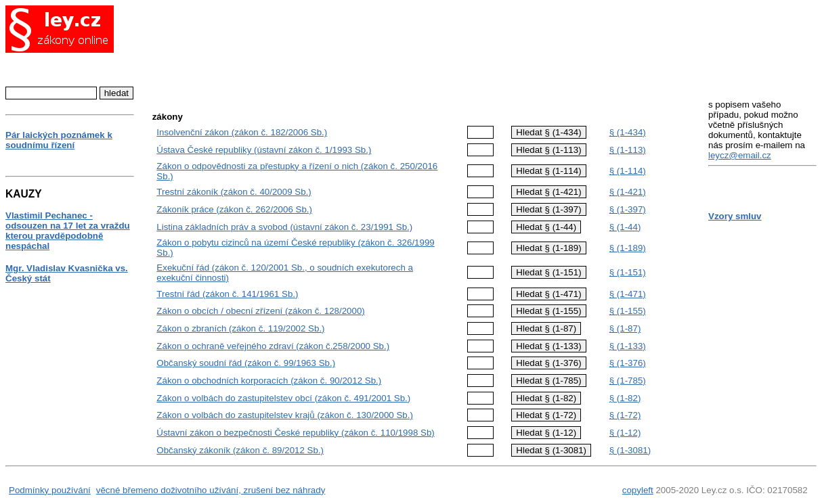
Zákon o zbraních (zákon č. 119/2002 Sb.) (240, 328)
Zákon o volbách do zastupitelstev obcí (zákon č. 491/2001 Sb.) (283, 398)
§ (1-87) (625, 328)
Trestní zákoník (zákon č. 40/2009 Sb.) (234, 192)
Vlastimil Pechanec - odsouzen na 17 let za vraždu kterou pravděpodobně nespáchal (68, 231)
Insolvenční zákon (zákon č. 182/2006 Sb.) (242, 132)
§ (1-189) (628, 248)
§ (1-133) (628, 346)
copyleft (638, 490)
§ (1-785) (628, 381)
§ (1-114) (628, 171)
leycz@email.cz (740, 155)
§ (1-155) (628, 311)
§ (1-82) (625, 398)
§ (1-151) (628, 272)
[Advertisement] (421, 51)
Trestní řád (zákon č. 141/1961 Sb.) (227, 294)
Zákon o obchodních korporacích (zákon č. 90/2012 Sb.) (269, 381)
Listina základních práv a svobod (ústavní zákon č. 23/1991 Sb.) (284, 227)
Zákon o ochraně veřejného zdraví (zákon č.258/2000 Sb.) (273, 346)
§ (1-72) (625, 415)
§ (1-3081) (630, 450)
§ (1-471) (628, 294)
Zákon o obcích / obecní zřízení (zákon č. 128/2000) (260, 311)
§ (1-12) (625, 433)
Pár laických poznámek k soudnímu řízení (59, 140)
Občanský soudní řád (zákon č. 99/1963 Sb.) (246, 363)
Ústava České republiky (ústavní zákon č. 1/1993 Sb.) (264, 150)
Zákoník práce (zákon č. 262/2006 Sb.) (234, 209)
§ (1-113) (628, 150)
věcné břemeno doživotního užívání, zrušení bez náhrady (211, 490)
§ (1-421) (628, 192)
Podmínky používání (50, 490)
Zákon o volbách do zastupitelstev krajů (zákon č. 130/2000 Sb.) (285, 415)
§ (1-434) (628, 132)
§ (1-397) (628, 209)
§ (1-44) (625, 227)
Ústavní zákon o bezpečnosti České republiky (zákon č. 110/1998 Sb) (295, 433)
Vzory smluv (735, 216)
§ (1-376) (628, 363)
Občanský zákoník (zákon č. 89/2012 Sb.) (240, 450)
